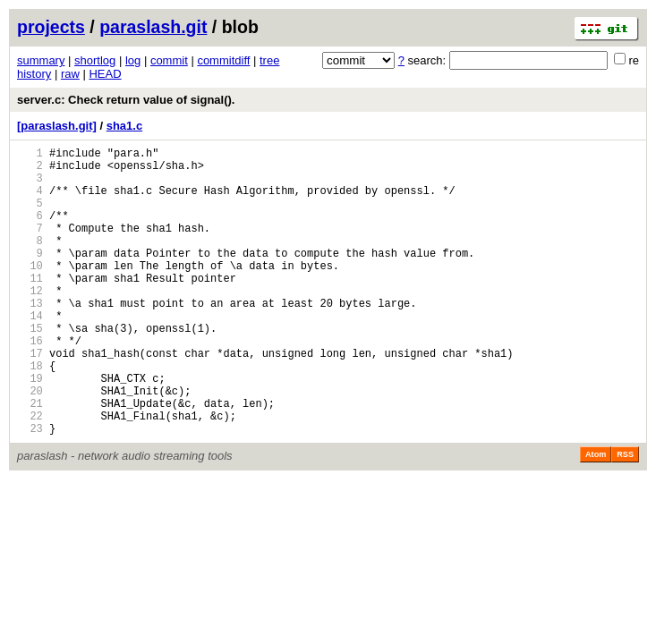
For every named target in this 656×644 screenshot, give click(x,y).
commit (169, 60)
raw (70, 74)
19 (30, 429)
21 (30, 459)
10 (30, 292)
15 (30, 368)
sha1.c (124, 126)
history (34, 74)
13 (30, 338)
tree (269, 60)
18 (30, 414)
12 (30, 322)
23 (30, 490)
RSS (625, 516)
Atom (596, 516)
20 (30, 444)
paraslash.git (153, 27)
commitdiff (223, 60)
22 (30, 475)
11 (30, 307)
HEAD (105, 74)
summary (41, 60)
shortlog (95, 60)
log (133, 60)
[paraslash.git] (57, 126)
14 (30, 353)
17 (30, 398)
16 (30, 383)
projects (51, 27)
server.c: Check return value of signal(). (126, 100)
